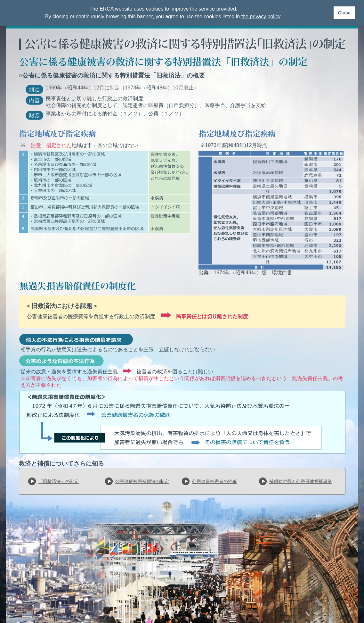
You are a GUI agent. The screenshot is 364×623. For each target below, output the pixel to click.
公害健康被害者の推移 (214, 481)
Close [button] (344, 13)
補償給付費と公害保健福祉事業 (301, 481)
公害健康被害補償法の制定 (142, 481)
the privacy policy (261, 17)
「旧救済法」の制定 (59, 481)
